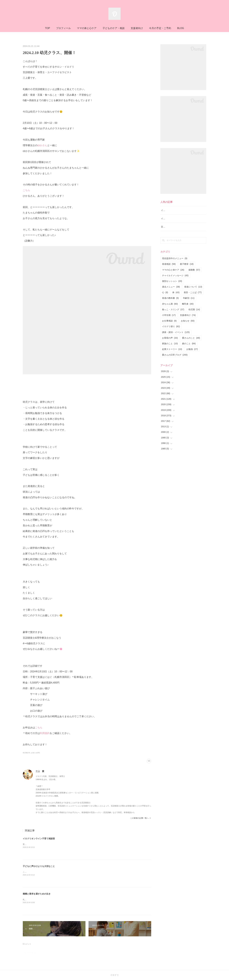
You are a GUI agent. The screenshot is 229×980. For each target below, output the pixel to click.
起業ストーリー (172, 349)
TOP (47, 28)
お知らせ (188, 321)
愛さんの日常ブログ (175, 355)
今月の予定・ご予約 (160, 28)
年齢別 (189, 298)
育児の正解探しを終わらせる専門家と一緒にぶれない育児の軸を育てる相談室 (55, 844)
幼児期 (194, 309)
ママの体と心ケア (87, 28)
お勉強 (192, 349)
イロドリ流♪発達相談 (171, 210)
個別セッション (172, 281)
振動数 (194, 270)
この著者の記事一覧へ (141, 818)
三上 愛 (40, 771)
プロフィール (63, 28)
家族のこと (170, 344)
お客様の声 (170, 338)
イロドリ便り (171, 326)
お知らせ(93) (35, 753)
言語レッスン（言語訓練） (174, 227)
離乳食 (188, 304)
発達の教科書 (170, 298)
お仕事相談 (169, 321)
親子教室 (187, 264)
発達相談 (169, 264)
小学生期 (169, 315)
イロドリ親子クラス (171, 219)
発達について (193, 287)
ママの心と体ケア (173, 270)
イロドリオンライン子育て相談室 (39, 839)
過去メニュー (171, 287)
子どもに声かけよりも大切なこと (39, 866)
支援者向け (137, 28)
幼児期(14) (26, 753)
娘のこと (189, 344)
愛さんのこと (191, 338)
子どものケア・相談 (114, 28)
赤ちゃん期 (170, 304)
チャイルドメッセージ (175, 275)
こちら (26, 190)
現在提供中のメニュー (175, 258)
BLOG (181, 28)
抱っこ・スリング (173, 309)
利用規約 (45, 733)
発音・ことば (193, 292)
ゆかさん (42, 145)
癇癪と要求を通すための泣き (37, 894)
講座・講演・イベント (176, 332)
